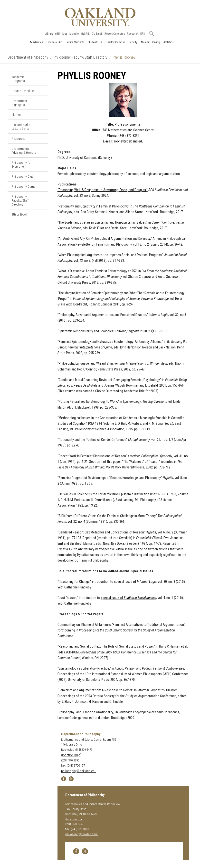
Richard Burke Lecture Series (21, 127)
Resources (18, 139)
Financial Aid (54, 42)
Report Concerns (115, 34)
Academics (36, 42)
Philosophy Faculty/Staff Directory (81, 57)
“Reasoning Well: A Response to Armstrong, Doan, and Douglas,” (103, 190)
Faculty (133, 42)
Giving (156, 42)
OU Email (97, 34)
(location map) (71, 755)
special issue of (135, 582)
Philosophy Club (23, 176)
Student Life (95, 42)
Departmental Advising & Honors (24, 151)
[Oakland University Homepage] (100, 17)
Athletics (168, 42)
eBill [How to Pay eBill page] (58, 34)
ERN (143, 34)
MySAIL (85, 34)
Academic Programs (18, 79)
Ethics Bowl (19, 214)
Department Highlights (19, 103)
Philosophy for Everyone (21, 164)
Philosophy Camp (24, 186)
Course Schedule (23, 91)
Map (65, 34)
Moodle (74, 34)
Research (133, 34)
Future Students (75, 42)
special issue (129, 598)
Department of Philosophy (28, 57)
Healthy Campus (115, 42)
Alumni (145, 42)
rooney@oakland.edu (129, 141)
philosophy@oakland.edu (79, 771)
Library (49, 34)
